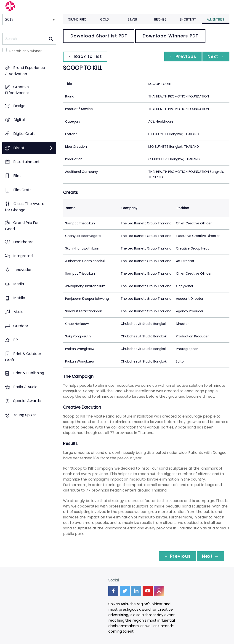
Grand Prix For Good (22, 226)
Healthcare (23, 242)
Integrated (23, 256)
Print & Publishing (29, 373)
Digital (19, 120)
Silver (132, 19)
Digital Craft (24, 134)
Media (19, 284)
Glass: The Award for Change (25, 207)
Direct (19, 148)
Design (19, 106)
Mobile (19, 298)
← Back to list (85, 57)
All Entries (215, 19)
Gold (105, 19)
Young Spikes (25, 415)
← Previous (182, 57)
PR (16, 340)
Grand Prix (77, 19)
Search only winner (25, 51)
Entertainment (27, 162)
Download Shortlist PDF (99, 36)
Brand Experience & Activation (25, 71)
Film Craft (22, 190)
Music (19, 312)
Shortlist (188, 19)
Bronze (160, 19)
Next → (215, 57)
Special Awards (27, 401)
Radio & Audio (25, 387)
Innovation (23, 270)
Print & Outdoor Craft (23, 357)
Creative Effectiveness (17, 90)
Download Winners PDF (170, 36)
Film (17, 176)
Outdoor (21, 326)
